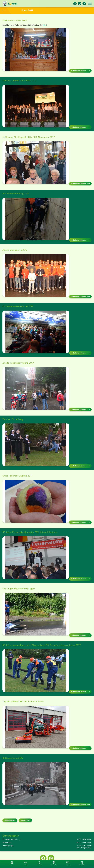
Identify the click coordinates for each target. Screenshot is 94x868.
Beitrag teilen (25, 820)
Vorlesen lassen (10, 820)
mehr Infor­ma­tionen (79, 71)
